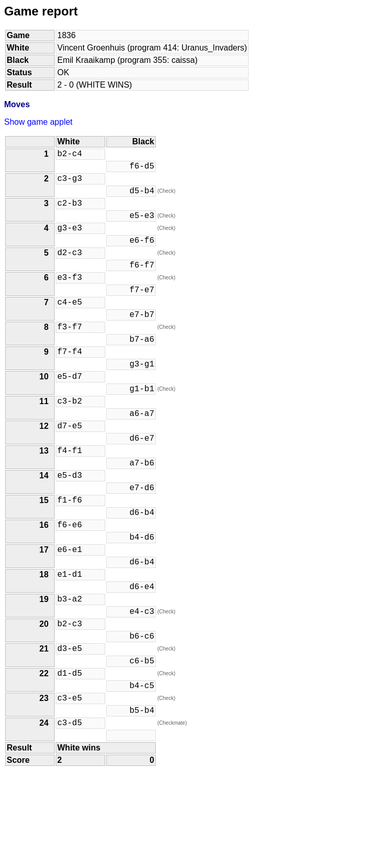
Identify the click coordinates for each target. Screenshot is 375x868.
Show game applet (38, 122)
